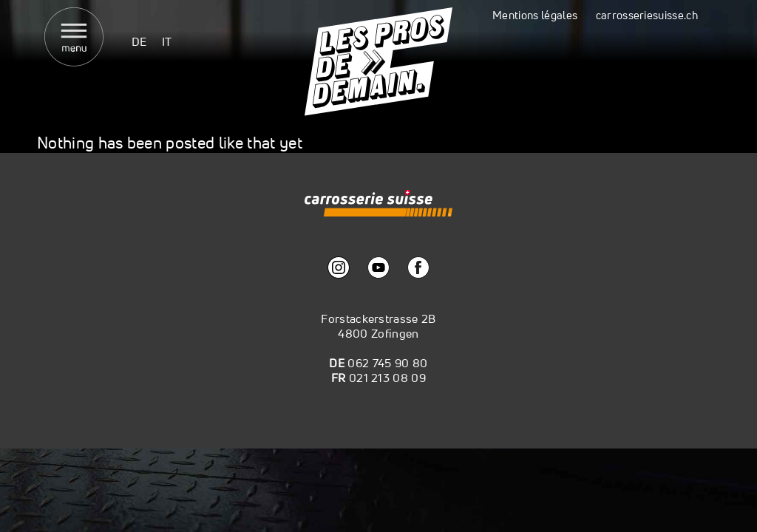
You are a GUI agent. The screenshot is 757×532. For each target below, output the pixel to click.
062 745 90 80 (387, 363)
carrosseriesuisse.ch (647, 15)
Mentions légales (535, 15)
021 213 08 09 (387, 378)
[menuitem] (139, 41)
